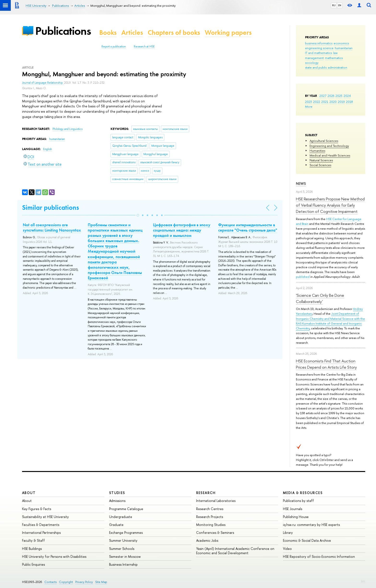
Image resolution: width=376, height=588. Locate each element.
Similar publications (50, 207)
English (48, 149)
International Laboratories (216, 501)
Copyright (66, 582)
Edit (363, 581)
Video (287, 549)
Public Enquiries (33, 564)
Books (108, 32)
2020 (333, 102)
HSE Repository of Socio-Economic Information (319, 556)
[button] (138, 215)
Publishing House (296, 517)
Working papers (228, 32)
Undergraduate (121, 517)
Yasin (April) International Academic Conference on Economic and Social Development (235, 551)
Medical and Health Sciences (330, 155)
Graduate (116, 525)
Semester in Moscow (125, 556)
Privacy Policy (84, 582)
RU (334, 5)
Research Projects (210, 517)
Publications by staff (298, 501)
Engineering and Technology (329, 146)
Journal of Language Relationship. (43, 83)
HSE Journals (293, 509)
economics (341, 43)
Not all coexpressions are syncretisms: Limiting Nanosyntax (52, 227)
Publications (63, 31)
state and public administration (326, 67)
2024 (347, 96)
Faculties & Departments (41, 525)
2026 (331, 96)
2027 (323, 96)
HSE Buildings (32, 549)
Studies (117, 493)
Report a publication (114, 47)
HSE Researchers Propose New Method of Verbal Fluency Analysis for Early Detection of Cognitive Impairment (330, 205)
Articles (132, 32)
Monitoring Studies (211, 525)
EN (340, 5)
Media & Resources (303, 493)
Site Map (101, 582)
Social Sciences (320, 165)
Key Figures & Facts (37, 509)
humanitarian (344, 48)
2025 (339, 96)
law (335, 53)
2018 (350, 102)
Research (206, 493)
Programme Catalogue (126, 509)
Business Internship (123, 564)
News (301, 183)
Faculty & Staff (33, 540)
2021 (325, 102)
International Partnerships (41, 533)
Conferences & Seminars (215, 533)
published (303, 277)
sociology (312, 63)
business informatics (319, 43)
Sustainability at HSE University (45, 517)
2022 (317, 102)
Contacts (50, 582)
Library (288, 533)
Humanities (317, 151)
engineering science (319, 48)
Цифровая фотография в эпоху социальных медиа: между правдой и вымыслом (182, 230)
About (29, 493)
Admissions (117, 501)
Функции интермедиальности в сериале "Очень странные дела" (248, 227)
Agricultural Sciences (324, 141)
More (309, 106)
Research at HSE (144, 47)
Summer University (123, 540)
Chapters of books (174, 32)
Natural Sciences (321, 160)
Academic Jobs (207, 540)
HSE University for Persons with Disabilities (54, 556)
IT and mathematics (318, 53)
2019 (341, 102)
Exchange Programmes (126, 533)
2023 (308, 102)
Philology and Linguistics (68, 129)
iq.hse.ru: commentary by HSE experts (311, 525)
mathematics (334, 58)
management (314, 58)
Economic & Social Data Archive (307, 540)
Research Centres (210, 509)
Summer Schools (122, 549)
